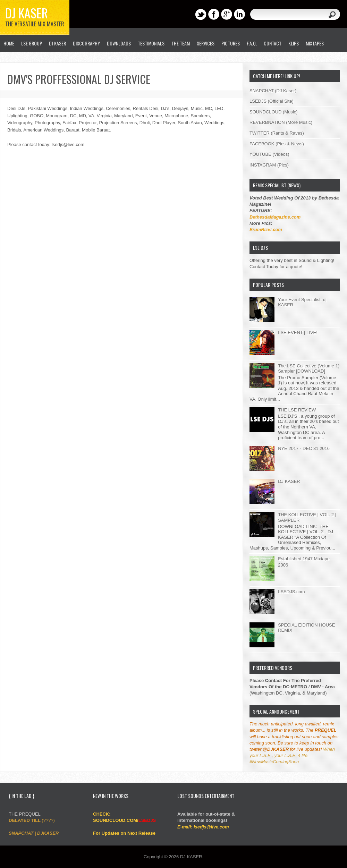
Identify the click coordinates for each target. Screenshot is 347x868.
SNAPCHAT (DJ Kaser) (273, 91)
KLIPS (294, 43)
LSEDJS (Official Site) (272, 101)
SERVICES (206, 43)
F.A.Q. (252, 43)
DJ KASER (27, 13)
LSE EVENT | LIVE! (298, 333)
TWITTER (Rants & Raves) (277, 133)
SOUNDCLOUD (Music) (274, 112)
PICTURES (231, 43)
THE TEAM (181, 43)
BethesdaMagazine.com (275, 217)
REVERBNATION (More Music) (281, 122)
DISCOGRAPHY (86, 43)
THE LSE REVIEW (297, 410)
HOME (9, 43)
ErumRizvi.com (266, 229)
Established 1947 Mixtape (304, 559)
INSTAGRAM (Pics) (269, 165)
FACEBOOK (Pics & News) (277, 144)
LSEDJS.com (291, 592)
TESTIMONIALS (151, 43)
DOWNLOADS (119, 43)
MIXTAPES (315, 43)
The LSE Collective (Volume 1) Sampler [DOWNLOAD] (309, 369)
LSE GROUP (32, 43)
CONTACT (273, 43)
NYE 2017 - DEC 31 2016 (304, 448)
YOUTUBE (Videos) (269, 154)
